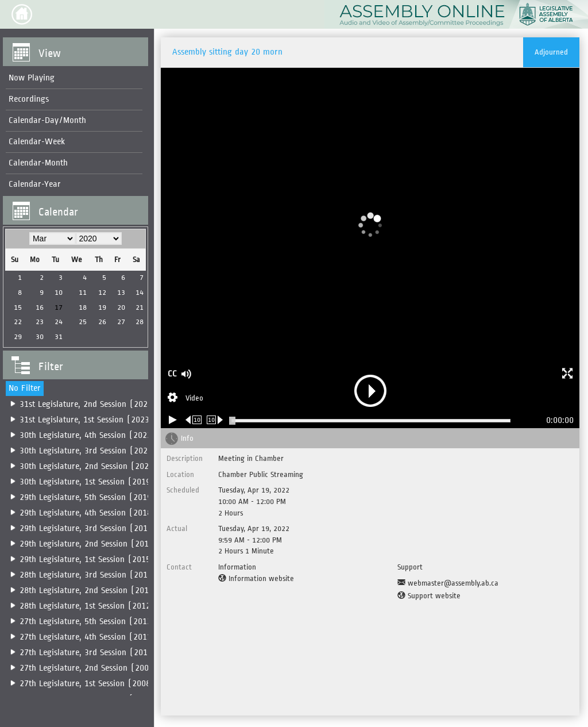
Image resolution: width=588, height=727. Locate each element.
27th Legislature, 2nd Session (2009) (89, 668)
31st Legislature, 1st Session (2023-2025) (98, 420)
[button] (22, 14)
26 (100, 322)
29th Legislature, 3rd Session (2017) (88, 528)
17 (57, 307)
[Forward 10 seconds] (215, 420)
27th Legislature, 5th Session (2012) (88, 622)
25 (81, 322)
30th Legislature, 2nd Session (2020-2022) (100, 466)
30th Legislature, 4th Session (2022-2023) (99, 435)
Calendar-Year (35, 184)
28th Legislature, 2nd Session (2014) (89, 591)
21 (137, 307)
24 (57, 322)
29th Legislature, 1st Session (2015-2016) (98, 559)
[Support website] (429, 596)
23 (39, 322)
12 (100, 292)
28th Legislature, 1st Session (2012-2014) (98, 606)
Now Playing (32, 78)
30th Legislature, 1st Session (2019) (87, 482)
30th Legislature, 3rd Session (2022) (88, 451)
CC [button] (172, 374)
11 (81, 292)
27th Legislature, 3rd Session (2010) (88, 653)
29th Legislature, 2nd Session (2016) (89, 544)
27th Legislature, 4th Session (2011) (88, 637)
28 (137, 322)
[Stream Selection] (185, 399)
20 (118, 307)
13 (118, 292)
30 (39, 336)
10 (57, 292)
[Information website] (256, 579)
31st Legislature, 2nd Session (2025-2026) (99, 404)
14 (137, 292)
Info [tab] (187, 438)
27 (118, 322)
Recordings (29, 99)
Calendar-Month (38, 163)
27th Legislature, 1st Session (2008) (87, 684)
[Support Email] (448, 583)
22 (17, 322)
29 (17, 336)
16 (39, 307)
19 (100, 307)
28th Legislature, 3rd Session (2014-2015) (99, 575)
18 (81, 307)
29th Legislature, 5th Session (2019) (88, 497)
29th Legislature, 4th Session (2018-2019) (99, 513)
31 (57, 336)
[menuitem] (73, 78)
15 (17, 307)
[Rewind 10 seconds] (194, 420)
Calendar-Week (37, 142)
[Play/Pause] (173, 420)
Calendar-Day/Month (47, 120)
